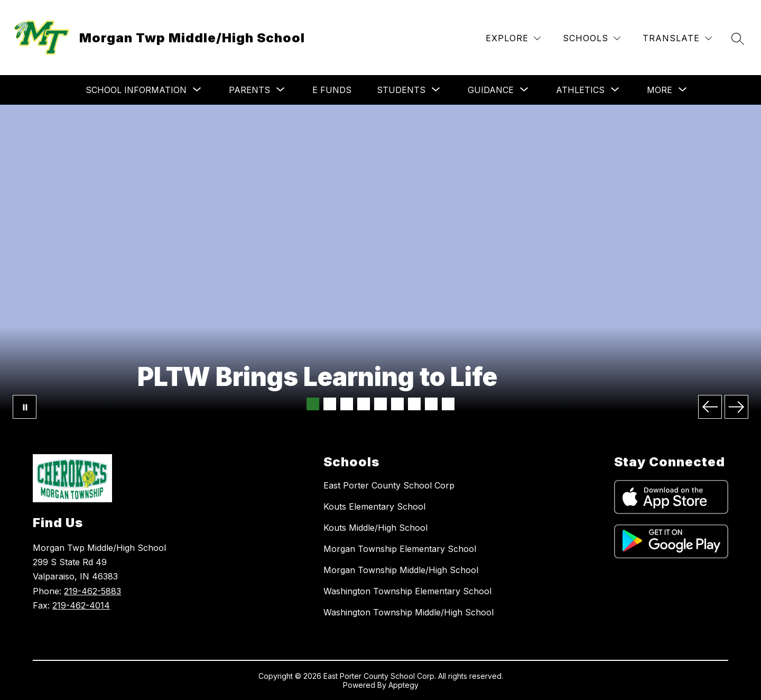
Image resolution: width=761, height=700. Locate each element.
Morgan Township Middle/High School (401, 570)
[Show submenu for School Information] (136, 90)
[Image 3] (347, 404)
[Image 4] (364, 404)
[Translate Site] (677, 38)
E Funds (332, 90)
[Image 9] (448, 404)
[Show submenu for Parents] (249, 90)
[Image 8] (431, 404)
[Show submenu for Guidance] (491, 90)
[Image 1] (313, 404)
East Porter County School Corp (389, 485)
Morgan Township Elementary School (400, 549)
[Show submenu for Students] (401, 90)
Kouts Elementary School (374, 506)
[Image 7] (414, 404)
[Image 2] (330, 404)
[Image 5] (380, 404)
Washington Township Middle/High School (409, 612)
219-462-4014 (81, 605)
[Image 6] (397, 404)
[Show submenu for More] (660, 90)
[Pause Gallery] (25, 407)
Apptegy (403, 685)
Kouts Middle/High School (375, 528)
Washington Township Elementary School (407, 591)
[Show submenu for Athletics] (580, 90)
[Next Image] (736, 407)
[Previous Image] (710, 407)
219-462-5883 (92, 591)
